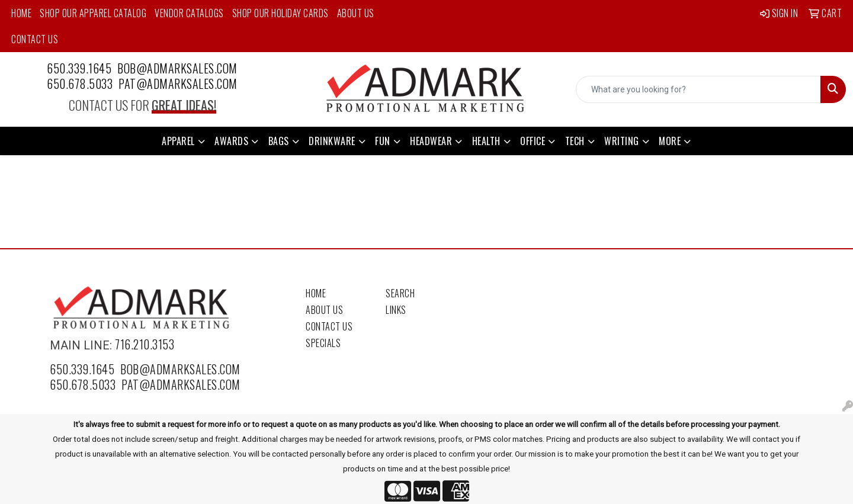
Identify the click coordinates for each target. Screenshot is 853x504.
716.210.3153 (145, 344)
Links (396, 310)
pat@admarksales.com (178, 84)
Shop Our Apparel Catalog (93, 13)
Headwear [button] (431, 141)
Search (400, 293)
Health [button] (486, 141)
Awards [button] (231, 141)
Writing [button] (622, 141)
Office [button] (533, 141)
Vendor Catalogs (189, 13)
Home (21, 13)
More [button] (670, 141)
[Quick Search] (698, 89)
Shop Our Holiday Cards (280, 13)
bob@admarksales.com (177, 68)
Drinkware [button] (332, 141)
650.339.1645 (79, 68)
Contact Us (35, 39)
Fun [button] (383, 141)
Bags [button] (279, 141)
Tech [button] (575, 141)
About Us (356, 13)
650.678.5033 (80, 84)
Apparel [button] (178, 141)
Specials (323, 343)
